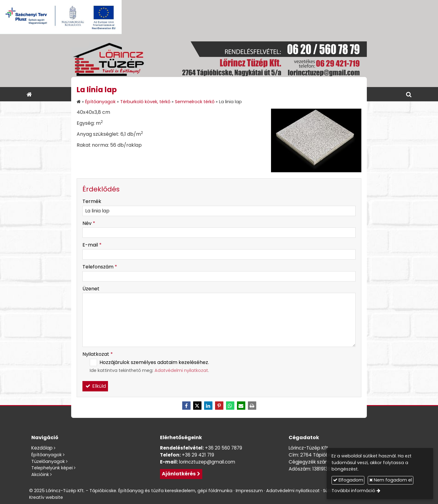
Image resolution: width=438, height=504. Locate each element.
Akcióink (40, 474)
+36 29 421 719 (198, 455)
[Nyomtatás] (252, 406)
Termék (92, 201)
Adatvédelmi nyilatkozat (181, 370)
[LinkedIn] (208, 406)
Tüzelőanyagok (48, 461)
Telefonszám (100, 267)
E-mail (92, 245)
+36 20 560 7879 (224, 448)
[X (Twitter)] (197, 406)
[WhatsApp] (230, 406)
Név (89, 223)
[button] (409, 94)
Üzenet (91, 289)
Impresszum (249, 491)
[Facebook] (186, 406)
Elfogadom (348, 480)
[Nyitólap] (219, 61)
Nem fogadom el (391, 480)
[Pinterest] (219, 406)
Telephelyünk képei (52, 468)
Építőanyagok (47, 455)
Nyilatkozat (98, 354)
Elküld (95, 386)
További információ (353, 491)
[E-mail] (241, 406)
